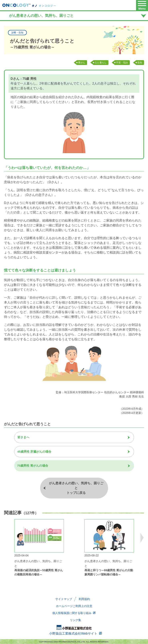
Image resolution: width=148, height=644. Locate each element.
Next (142, 538)
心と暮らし (101, 63)
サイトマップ (64, 599)
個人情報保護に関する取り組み (74, 613)
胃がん (82, 63)
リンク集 (75, 620)
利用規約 (84, 599)
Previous (6, 538)
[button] (142, 5)
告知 (140, 63)
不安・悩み (122, 63)
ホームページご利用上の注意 (74, 606)
